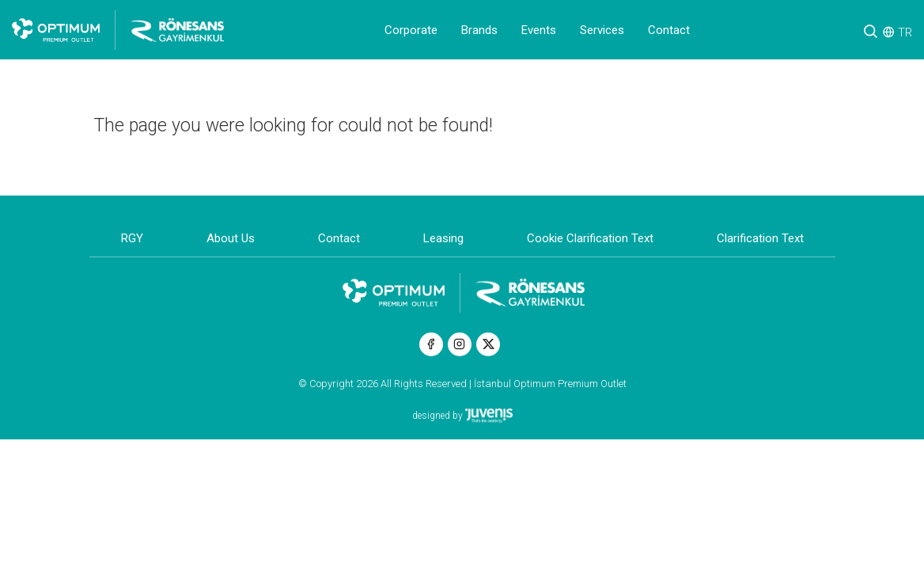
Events (539, 30)
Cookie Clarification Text (590, 238)
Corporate (411, 30)
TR (905, 32)
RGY (132, 238)
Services (602, 30)
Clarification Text (760, 238)
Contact (669, 30)
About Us (231, 238)
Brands (479, 30)
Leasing (443, 238)
